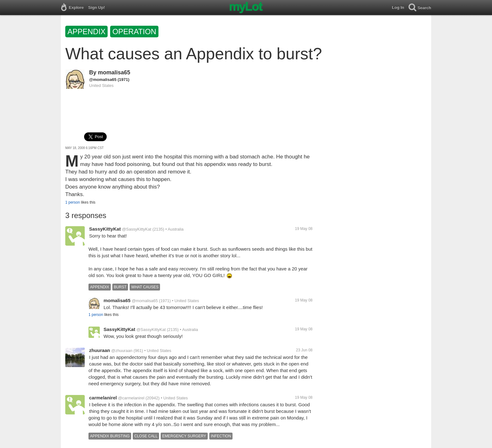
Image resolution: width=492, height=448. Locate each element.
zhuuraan (100, 350)
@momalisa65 (103, 80)
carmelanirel (103, 398)
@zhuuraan (122, 351)
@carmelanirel (131, 398)
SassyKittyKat (105, 229)
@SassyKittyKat (137, 229)
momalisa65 (114, 72)
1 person (73, 202)
